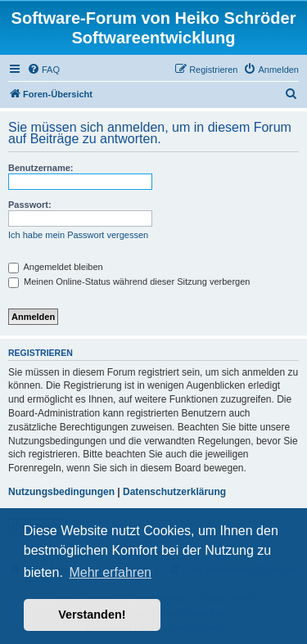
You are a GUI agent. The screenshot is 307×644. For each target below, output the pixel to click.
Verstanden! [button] (92, 615)
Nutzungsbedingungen (61, 492)
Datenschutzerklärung (174, 492)
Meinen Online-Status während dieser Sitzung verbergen (129, 281)
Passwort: (30, 205)
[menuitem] (43, 70)
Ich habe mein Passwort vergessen (78, 235)
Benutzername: (41, 168)
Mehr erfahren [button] (110, 572)
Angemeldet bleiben (56, 267)
